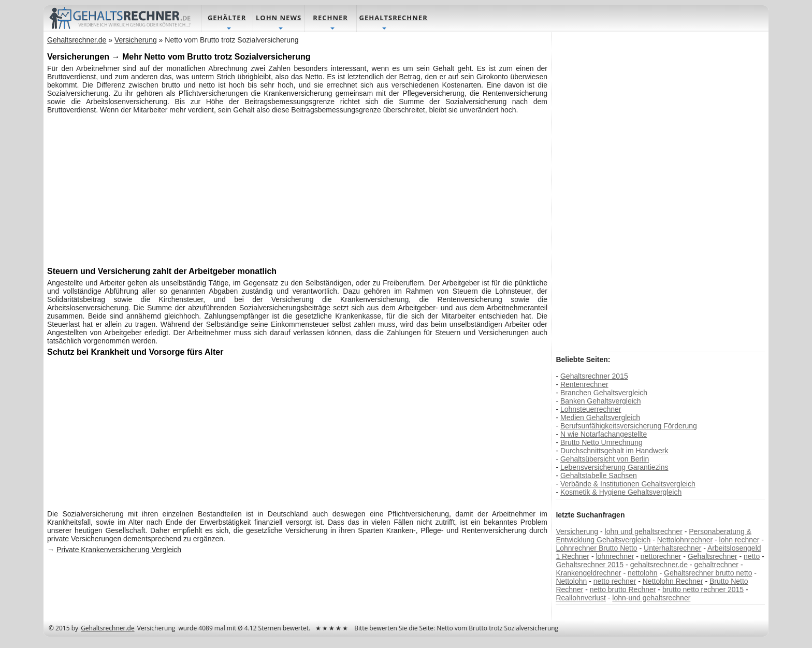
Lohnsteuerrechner (591, 410)
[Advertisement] (298, 190)
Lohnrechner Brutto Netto (596, 549)
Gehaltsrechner (713, 557)
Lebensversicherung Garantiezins (614, 468)
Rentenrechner (584, 385)
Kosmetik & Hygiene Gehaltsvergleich (621, 493)
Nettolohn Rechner (672, 582)
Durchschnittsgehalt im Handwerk (614, 451)
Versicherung (577, 532)
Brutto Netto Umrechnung (601, 443)
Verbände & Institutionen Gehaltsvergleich (628, 484)
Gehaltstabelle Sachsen (599, 476)
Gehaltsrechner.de (108, 629)
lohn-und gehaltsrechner (651, 598)
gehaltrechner (716, 565)
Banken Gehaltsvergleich (601, 401)
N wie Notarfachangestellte (604, 435)
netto (752, 557)
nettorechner (661, 557)
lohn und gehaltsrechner (643, 532)
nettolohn (643, 573)
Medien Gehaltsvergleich (600, 418)
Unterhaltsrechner (672, 549)
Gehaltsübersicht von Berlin (605, 459)
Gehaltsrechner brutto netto (708, 573)
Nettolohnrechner (684, 540)
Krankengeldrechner (588, 573)
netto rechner (614, 582)
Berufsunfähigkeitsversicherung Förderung (629, 426)
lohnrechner (615, 557)
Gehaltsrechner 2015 (594, 377)
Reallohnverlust (581, 598)
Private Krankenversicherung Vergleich (119, 550)
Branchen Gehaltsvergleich (604, 393)
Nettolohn (571, 582)
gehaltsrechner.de (658, 565)
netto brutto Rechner (622, 590)
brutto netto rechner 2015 (702, 590)
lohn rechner (739, 540)
